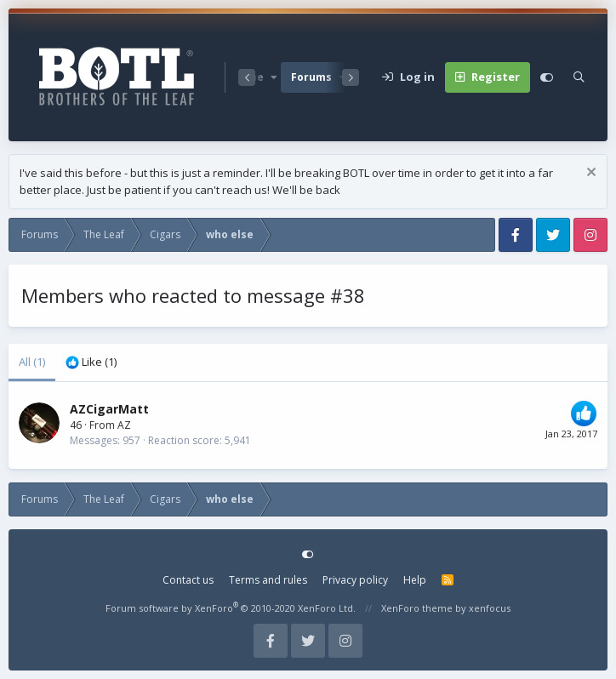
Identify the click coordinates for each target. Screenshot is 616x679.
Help (415, 580)
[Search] (579, 77)
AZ (124, 425)
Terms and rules (268, 580)
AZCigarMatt (109, 409)
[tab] (91, 362)
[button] (274, 77)
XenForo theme (417, 608)
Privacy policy (355, 580)
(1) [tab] (32, 362)
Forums (311, 77)
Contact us (188, 580)
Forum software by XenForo (231, 608)
